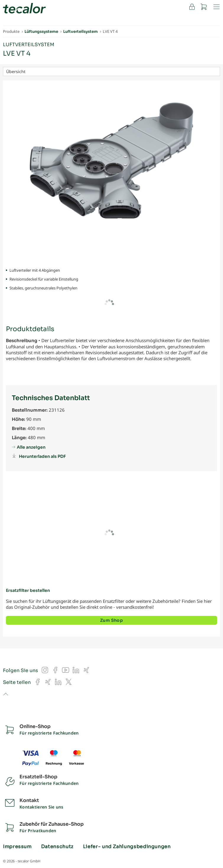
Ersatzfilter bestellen (28, 590)
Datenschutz (57, 847)
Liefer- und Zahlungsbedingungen (127, 847)
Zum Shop (111, 620)
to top (5, 695)
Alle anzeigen (31, 447)
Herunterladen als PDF (42, 456)
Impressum (17, 847)
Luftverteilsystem (29, 45)
